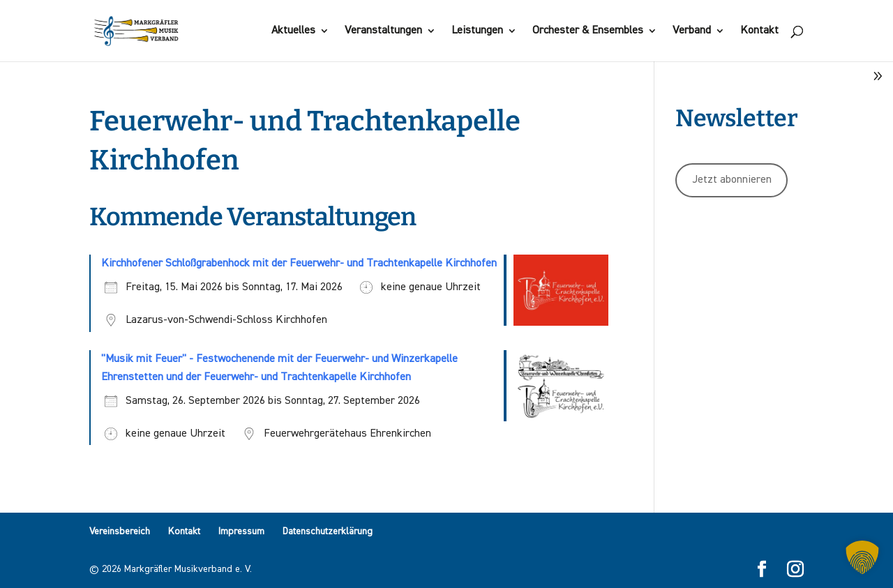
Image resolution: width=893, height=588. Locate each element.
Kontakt (759, 31)
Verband (692, 31)
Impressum (241, 532)
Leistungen (477, 31)
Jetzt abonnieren (732, 180)
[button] (862, 557)
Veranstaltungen (383, 31)
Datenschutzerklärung (328, 532)
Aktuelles (293, 31)
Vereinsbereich (120, 532)
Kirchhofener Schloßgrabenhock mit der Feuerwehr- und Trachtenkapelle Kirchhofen (299, 264)
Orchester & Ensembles (588, 31)
